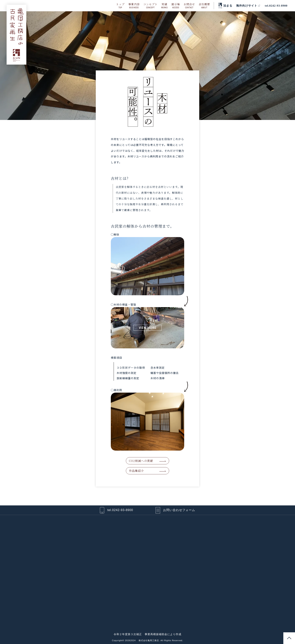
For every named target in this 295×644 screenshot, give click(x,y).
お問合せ (189, 6)
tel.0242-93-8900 (276, 6)
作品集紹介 (136, 471)
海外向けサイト (247, 6)
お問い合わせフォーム (179, 510)
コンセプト (150, 6)
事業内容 (134, 6)
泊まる (228, 6)
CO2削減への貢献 (141, 461)
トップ (120, 6)
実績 (164, 6)
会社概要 (204, 6)
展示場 (176, 6)
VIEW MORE (148, 328)
